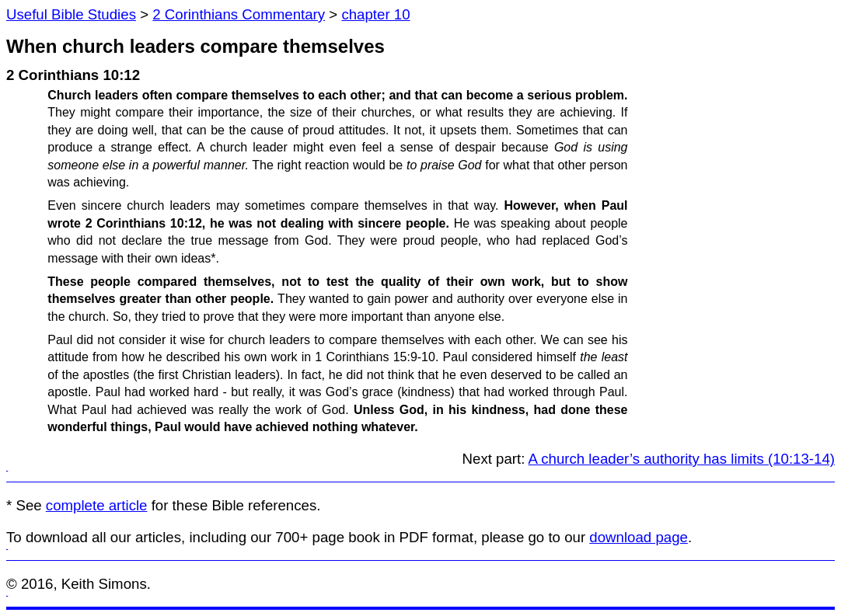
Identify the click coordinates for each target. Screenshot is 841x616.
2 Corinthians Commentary (239, 14)
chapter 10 (375, 14)
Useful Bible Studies (71, 14)
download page (639, 537)
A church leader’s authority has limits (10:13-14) (682, 459)
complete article (97, 505)
